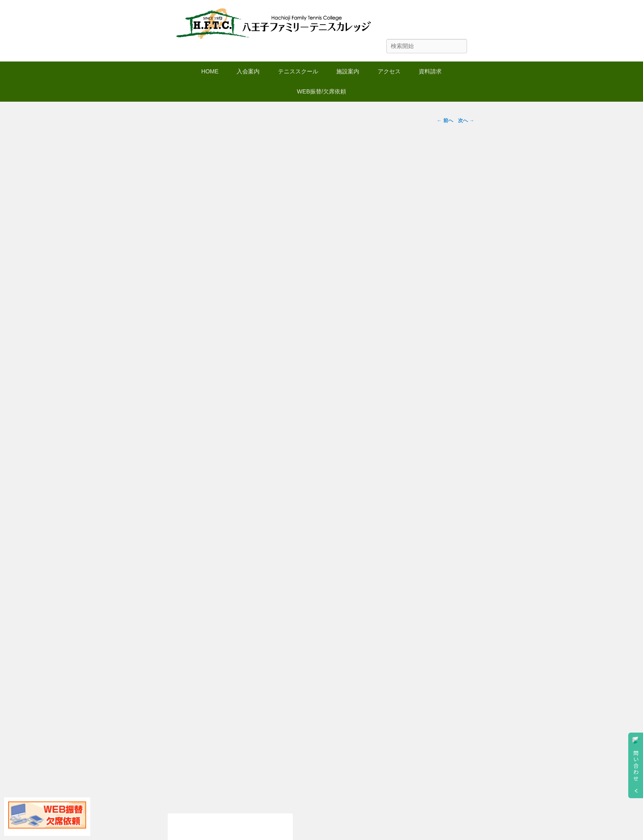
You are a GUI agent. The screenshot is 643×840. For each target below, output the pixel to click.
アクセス (389, 71)
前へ (445, 121)
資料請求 (430, 71)
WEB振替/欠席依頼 (321, 91)
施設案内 (348, 71)
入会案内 (248, 71)
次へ (466, 121)
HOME (210, 71)
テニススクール (298, 71)
